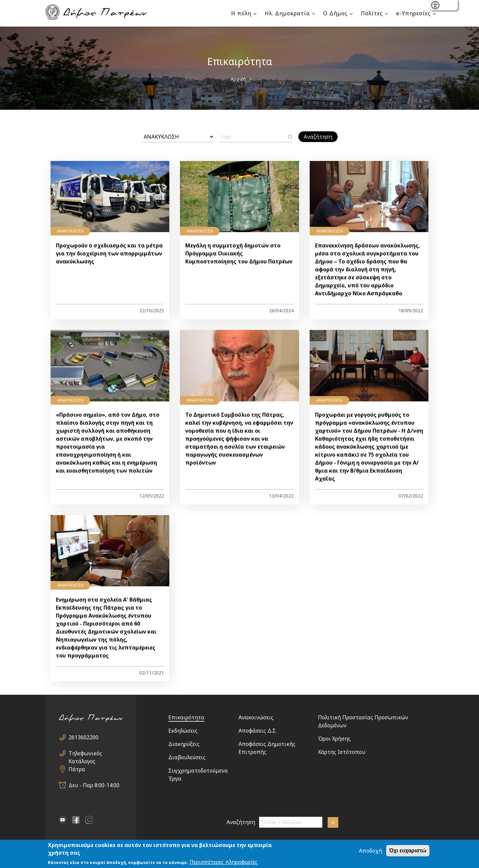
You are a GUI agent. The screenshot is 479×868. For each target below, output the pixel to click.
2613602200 (83, 737)
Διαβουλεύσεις (187, 757)
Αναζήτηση (241, 822)
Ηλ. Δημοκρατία (287, 13)
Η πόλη (241, 13)
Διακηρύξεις (184, 744)
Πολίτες (372, 13)
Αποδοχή (371, 851)
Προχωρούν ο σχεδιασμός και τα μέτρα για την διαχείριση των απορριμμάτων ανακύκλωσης (109, 253)
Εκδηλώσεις (183, 731)
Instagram (89, 820)
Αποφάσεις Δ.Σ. (258, 731)
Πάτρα (77, 769)
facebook (76, 820)
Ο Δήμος (335, 13)
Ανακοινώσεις (256, 717)
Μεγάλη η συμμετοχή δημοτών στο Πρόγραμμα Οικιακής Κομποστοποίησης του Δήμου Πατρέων (239, 253)
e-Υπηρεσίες (413, 13)
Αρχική (238, 79)
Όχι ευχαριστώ (408, 851)
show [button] (436, 6)
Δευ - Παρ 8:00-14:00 (94, 785)
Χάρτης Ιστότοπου (342, 752)
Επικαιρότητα (186, 717)
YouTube (63, 820)
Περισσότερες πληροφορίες (224, 862)
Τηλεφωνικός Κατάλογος (85, 753)
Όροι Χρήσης (334, 739)
